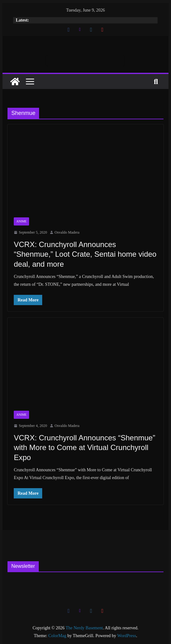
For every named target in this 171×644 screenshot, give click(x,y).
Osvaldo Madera (67, 232)
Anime (21, 221)
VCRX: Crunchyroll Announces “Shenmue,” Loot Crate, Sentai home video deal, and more (85, 254)
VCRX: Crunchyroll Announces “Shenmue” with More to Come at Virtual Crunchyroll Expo (84, 447)
